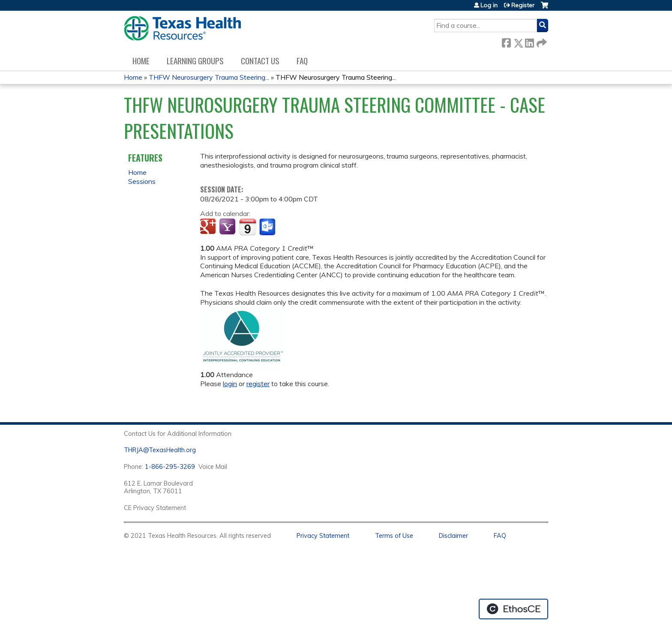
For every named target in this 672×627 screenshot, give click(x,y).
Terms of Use (394, 536)
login (230, 384)
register (258, 384)
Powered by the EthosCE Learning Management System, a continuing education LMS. (513, 609)
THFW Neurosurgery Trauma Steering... (209, 77)
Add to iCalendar (247, 227)
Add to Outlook (268, 227)
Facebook (506, 41)
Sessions (142, 181)
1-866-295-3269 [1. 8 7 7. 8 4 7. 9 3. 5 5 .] (170, 467)
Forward (541, 41)
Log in (489, 5)
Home (141, 61)
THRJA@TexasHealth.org (160, 450)
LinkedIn (529, 41)
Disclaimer (453, 536)
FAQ (302, 61)
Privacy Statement (323, 536)
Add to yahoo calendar (228, 227)
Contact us (260, 61)
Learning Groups (195, 61)
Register (523, 5)
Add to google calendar (209, 227)
